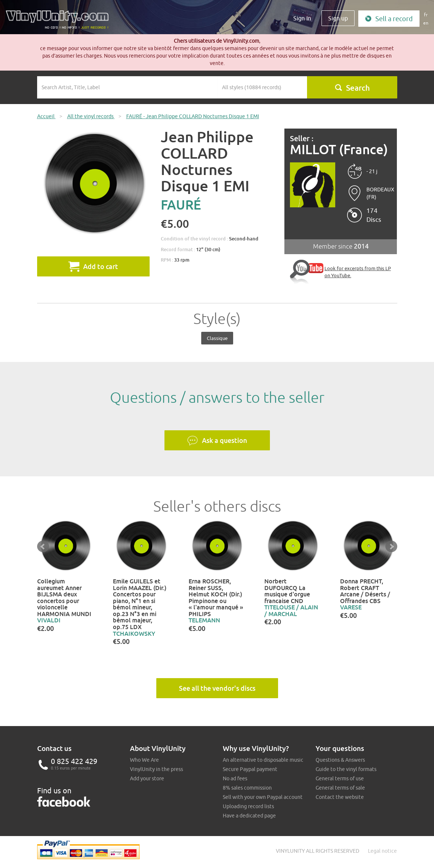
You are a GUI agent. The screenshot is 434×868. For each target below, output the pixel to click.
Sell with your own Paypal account (263, 797)
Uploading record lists (248, 806)
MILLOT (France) (339, 150)
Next (391, 547)
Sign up (338, 18)
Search (352, 88)
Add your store (147, 778)
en (426, 23)
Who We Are (144, 760)
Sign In (302, 18)
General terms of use (340, 778)
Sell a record (389, 19)
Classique (217, 338)
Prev (43, 547)
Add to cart (93, 266)
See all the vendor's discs (217, 688)
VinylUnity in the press (156, 769)
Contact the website (340, 797)
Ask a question (217, 441)
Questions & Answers (340, 760)
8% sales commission (247, 788)
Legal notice (382, 851)
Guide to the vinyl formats (346, 769)
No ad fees (235, 778)
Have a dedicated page (249, 816)
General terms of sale (340, 788)
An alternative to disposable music (263, 760)
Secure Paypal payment (250, 769)
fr (426, 15)
